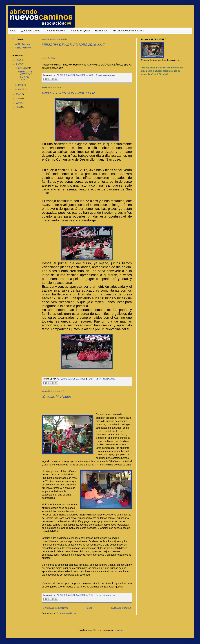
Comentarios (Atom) (67, 613)
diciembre (23, 68)
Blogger (118, 630)
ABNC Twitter (22, 44)
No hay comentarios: (106, 75)
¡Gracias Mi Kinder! (56, 397)
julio (21, 85)
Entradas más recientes (55, 608)
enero (22, 89)
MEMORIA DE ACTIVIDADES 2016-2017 (73, 45)
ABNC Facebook (23, 48)
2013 (19, 107)
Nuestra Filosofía (56, 31)
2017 (19, 64)
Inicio (13, 31)
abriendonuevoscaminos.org (128, 31)
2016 (19, 94)
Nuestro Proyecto (80, 31)
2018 (19, 60)
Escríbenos (101, 31)
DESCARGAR (49, 58)
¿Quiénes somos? (31, 31)
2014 (19, 103)
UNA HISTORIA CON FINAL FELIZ (69, 93)
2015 (19, 99)
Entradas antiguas (121, 608)
